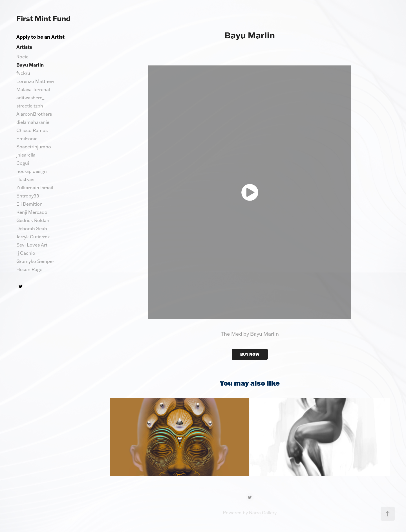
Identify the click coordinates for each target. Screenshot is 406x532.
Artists (24, 47)
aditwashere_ (30, 98)
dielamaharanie (33, 122)
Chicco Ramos (32, 130)
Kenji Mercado (32, 212)
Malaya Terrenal (33, 89)
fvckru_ (24, 73)
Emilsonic (27, 139)
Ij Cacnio (26, 253)
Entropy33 (28, 196)
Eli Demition (29, 204)
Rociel (23, 57)
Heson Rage (29, 269)
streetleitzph (30, 106)
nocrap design (32, 171)
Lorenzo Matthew (35, 81)
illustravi (25, 179)
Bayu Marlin (30, 65)
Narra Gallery (263, 513)
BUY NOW (250, 354)
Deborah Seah (32, 228)
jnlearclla (26, 155)
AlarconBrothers (34, 114)
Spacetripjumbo (34, 147)
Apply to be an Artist (40, 37)
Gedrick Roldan (33, 220)
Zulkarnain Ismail (35, 188)
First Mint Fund (44, 18)
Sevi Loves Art (32, 245)
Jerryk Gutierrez (33, 237)
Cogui (23, 163)
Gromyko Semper (35, 261)
